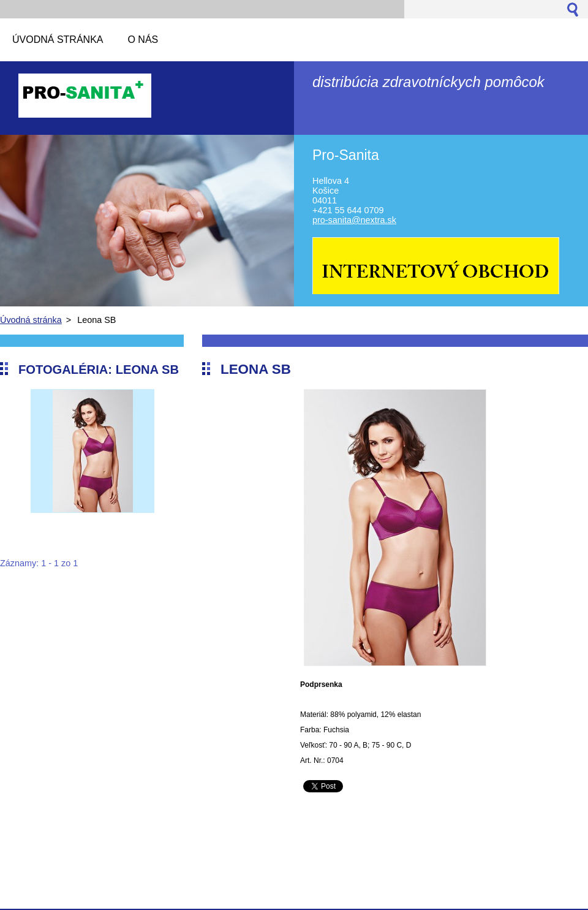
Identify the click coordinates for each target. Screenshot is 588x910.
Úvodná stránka (31, 320)
